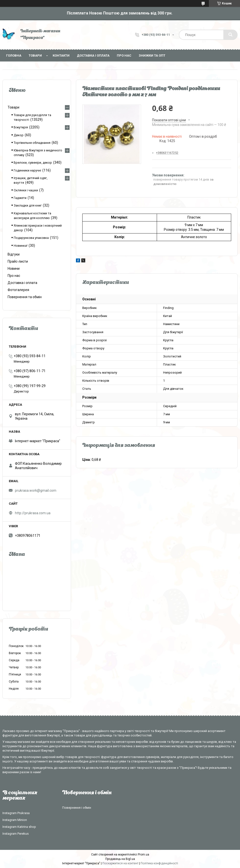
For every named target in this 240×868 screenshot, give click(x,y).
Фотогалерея (18, 290)
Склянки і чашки (26, 190)
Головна (14, 55)
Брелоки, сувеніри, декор (33, 163)
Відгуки (14, 254)
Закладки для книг (28, 205)
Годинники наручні (27, 170)
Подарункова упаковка (31, 238)
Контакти (61, 55)
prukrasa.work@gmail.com (36, 490)
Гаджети (20, 198)
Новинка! (21, 246)
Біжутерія (21, 127)
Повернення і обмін (77, 808)
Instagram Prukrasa (16, 813)
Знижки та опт (152, 55)
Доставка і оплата (93, 55)
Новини (14, 269)
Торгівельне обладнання (32, 143)
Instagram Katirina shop (19, 827)
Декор (19, 135)
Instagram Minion (15, 820)
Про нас (124, 55)
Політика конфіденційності (159, 863)
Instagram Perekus (16, 834)
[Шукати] (230, 35)
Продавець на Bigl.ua (120, 859)
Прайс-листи (18, 261)
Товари (35, 55)
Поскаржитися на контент (120, 863)
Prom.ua (144, 855)
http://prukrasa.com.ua (33, 513)
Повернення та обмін (25, 297)
